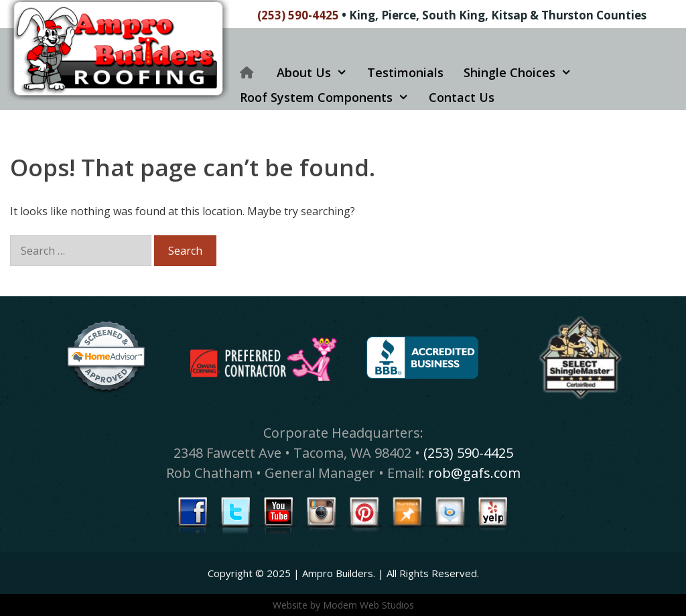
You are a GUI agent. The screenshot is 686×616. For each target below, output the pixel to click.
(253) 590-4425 (298, 15)
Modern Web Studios (368, 605)
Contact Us (462, 97)
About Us (317, 73)
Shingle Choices (523, 73)
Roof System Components (329, 98)
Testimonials (405, 72)
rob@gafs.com (474, 473)
